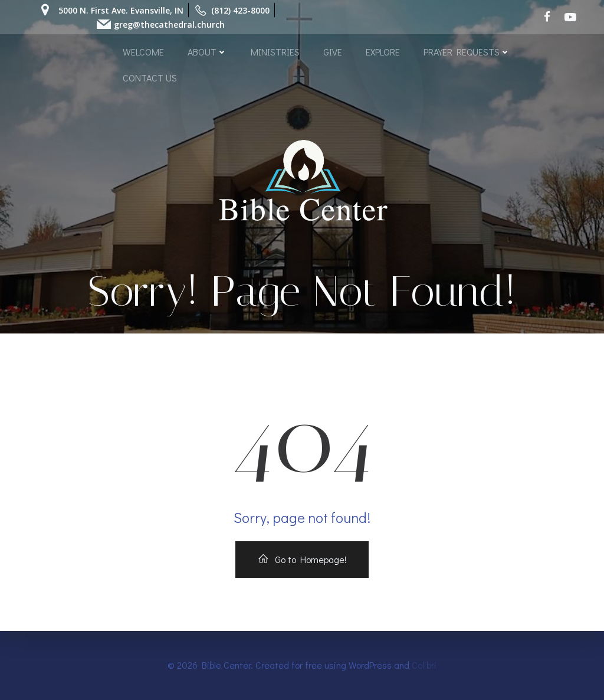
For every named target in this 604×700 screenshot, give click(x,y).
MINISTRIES (275, 52)
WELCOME (143, 52)
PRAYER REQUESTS (467, 52)
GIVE (333, 52)
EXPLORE (383, 52)
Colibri (424, 665)
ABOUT (207, 52)
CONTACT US (150, 78)
